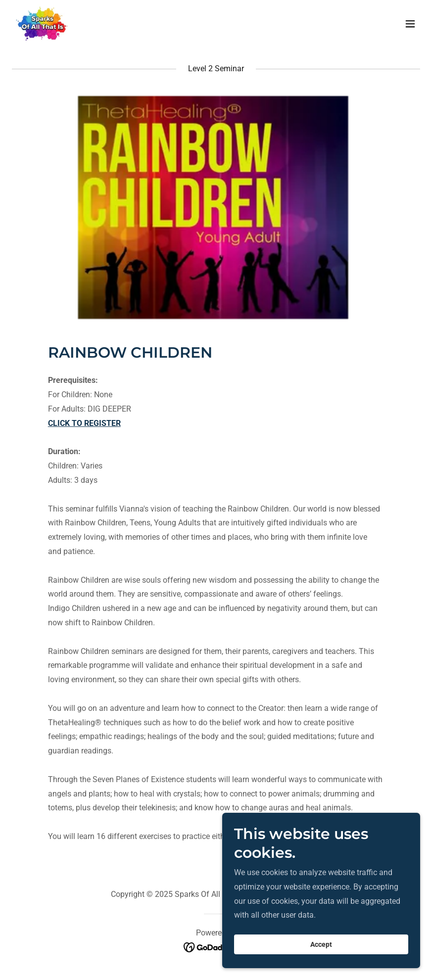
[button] (410, 24)
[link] (42, 24)
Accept (321, 944)
